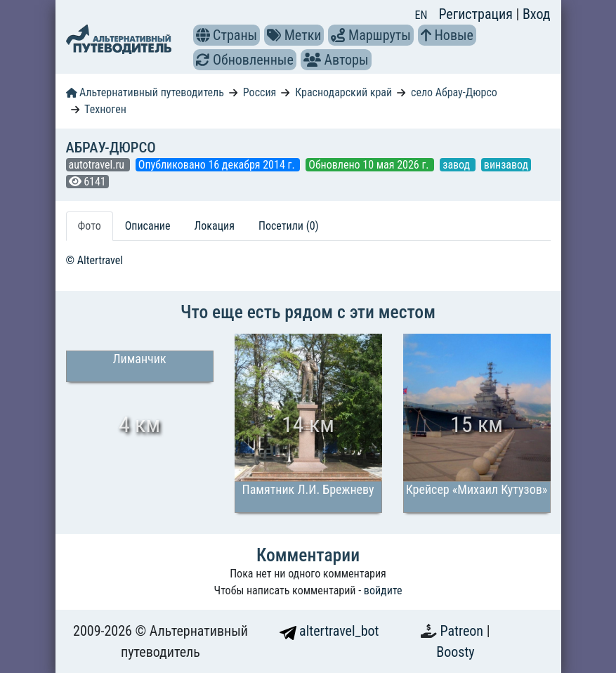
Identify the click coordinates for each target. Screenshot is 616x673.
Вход (537, 14)
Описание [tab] (148, 226)
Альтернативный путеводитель (145, 92)
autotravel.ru (98, 165)
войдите (383, 590)
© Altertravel (94, 260)
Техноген (105, 109)
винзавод (506, 165)
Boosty (455, 652)
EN (421, 15)
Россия (260, 92)
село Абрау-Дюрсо (454, 92)
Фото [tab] (90, 226)
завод (458, 165)
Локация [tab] (214, 226)
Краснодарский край (343, 92)
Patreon (464, 631)
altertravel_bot (329, 631)
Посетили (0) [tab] (289, 226)
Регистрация (477, 14)
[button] (203, 35)
